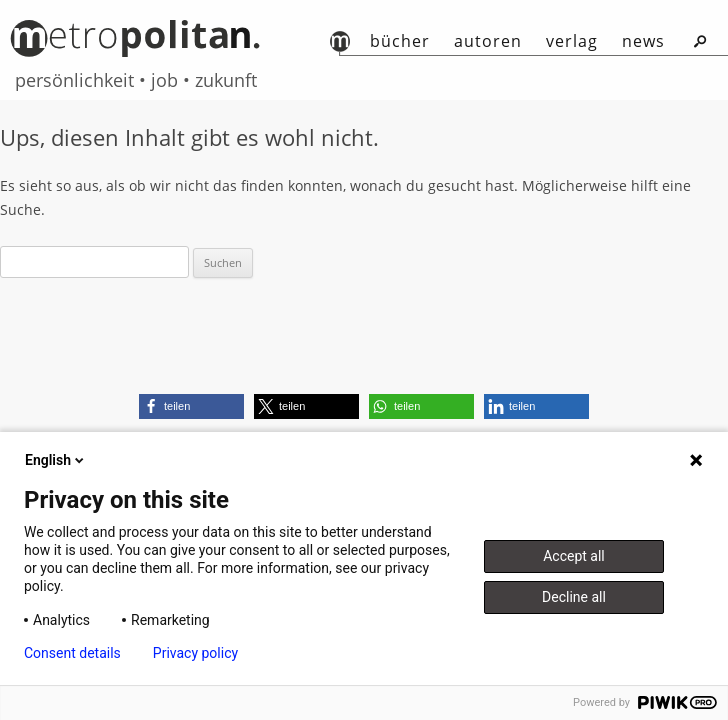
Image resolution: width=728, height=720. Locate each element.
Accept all (574, 556)
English (56, 460)
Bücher (400, 41)
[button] (191, 406)
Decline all (574, 597)
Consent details (72, 653)
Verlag (572, 41)
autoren (488, 41)
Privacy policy (195, 653)
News (643, 41)
